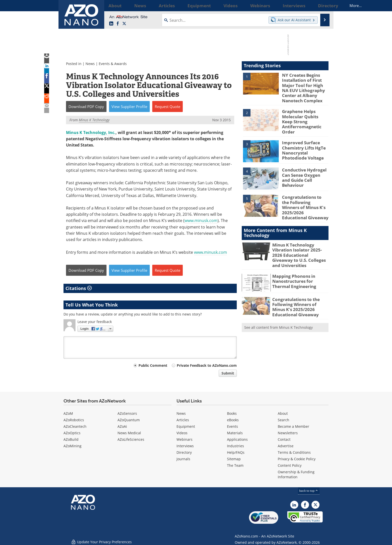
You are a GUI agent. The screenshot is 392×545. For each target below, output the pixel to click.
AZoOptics (72, 433)
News (90, 64)
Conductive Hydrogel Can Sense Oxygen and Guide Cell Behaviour (303, 168)
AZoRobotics (74, 420)
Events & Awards (113, 64)
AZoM (68, 413)
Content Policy (290, 465)
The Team (235, 465)
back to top (309, 491)
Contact (284, 439)
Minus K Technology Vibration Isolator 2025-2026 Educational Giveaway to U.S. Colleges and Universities (300, 241)
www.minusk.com (201, 220)
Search (283, 420)
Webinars (184, 439)
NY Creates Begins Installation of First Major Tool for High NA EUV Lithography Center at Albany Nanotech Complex (305, 86)
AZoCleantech (75, 426)
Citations (79, 288)
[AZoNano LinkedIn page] (111, 24)
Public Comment (153, 365)
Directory (184, 452)
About (283, 413)
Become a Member (293, 426)
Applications (237, 439)
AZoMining (72, 446)
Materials (235, 433)
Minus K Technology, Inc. (91, 132)
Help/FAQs (236, 452)
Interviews (185, 446)
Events (232, 426)
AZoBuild (71, 439)
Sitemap (234, 459)
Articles (183, 420)
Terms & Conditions (294, 452)
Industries (235, 446)
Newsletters (288, 433)
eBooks (233, 420)
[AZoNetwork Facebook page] (118, 24)
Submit (228, 373)
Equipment (186, 426)
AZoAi (122, 426)
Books (232, 413)
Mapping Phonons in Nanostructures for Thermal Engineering (299, 262)
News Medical (129, 433)
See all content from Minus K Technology (278, 307)
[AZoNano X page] (124, 24)
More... (322, 5)
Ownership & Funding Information (296, 474)
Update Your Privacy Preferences (101, 539)
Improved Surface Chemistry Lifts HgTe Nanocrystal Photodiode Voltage (305, 143)
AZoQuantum (129, 420)
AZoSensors (127, 413)
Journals (183, 459)
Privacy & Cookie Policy (297, 459)
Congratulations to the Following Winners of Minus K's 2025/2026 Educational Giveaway (303, 197)
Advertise (286, 446)
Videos (182, 433)
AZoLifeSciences (131, 439)
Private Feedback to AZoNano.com (207, 365)
